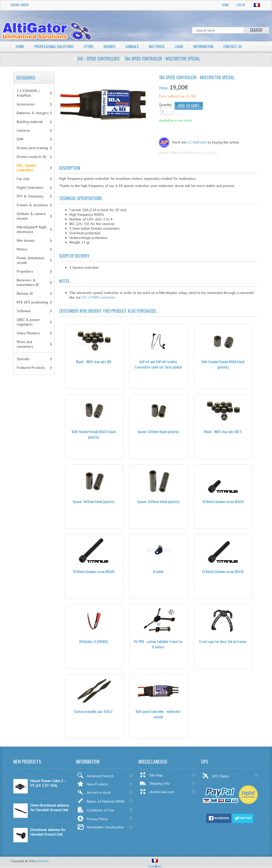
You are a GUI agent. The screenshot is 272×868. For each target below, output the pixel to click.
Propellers (25, 271)
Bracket (158, 571)
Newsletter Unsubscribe (100, 827)
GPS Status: (216, 776)
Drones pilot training (32, 148)
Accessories (26, 104)
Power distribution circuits (31, 260)
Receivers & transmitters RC (28, 282)
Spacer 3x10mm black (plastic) (158, 431)
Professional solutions (56, 46)
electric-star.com (157, 792)
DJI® (20, 139)
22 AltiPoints (197, 142)
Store (92, 46)
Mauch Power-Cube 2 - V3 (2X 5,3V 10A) (48, 783)
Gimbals (137, 46)
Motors (22, 249)
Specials (23, 359)
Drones (114, 46)
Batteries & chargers (33, 113)
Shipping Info (155, 783)
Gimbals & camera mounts (31, 216)
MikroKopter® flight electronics (32, 229)
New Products (93, 784)
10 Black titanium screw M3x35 (223, 571)
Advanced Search (95, 775)
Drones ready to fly (32, 157)
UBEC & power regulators (28, 322)
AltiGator (43, 861)
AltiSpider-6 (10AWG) (94, 641)
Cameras (23, 130)
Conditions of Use (96, 810)
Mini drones (26, 240)
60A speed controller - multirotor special (158, 714)
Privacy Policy (92, 818)
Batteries (162, 46)
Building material (30, 122)
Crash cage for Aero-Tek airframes (223, 641)
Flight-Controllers (30, 187)
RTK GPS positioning (32, 302)
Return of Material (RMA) (101, 801)
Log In (241, 5)
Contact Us (241, 46)
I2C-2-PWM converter (99, 297)
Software (24, 311)
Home (225, 5)
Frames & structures (32, 205)
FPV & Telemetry (30, 196)
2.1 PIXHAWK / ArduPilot (28, 93)
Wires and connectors (25, 344)
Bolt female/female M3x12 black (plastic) (94, 434)
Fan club (23, 179)
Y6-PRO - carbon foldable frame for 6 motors (158, 644)
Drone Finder (20, 5)
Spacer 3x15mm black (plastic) (93, 501)
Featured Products (31, 368)
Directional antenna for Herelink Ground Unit (48, 832)
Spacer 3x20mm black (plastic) (158, 501)
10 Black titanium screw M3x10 (223, 501)
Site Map (151, 775)
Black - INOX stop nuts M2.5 (223, 431)
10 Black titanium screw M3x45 (94, 571)
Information (210, 46)
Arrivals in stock (94, 792)
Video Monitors (28, 333)
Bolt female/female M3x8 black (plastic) (223, 364)
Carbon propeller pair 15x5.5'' (93, 711)
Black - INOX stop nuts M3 (94, 361)
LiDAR (185, 46)
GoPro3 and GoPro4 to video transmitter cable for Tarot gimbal (158, 364)
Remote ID (25, 293)
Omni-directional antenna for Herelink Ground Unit (50, 808)
